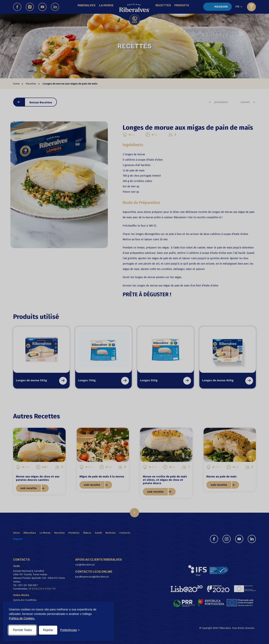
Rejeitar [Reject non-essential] (48, 630)
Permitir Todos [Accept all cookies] (22, 630)
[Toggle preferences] (70, 630)
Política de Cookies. (22, 618)
